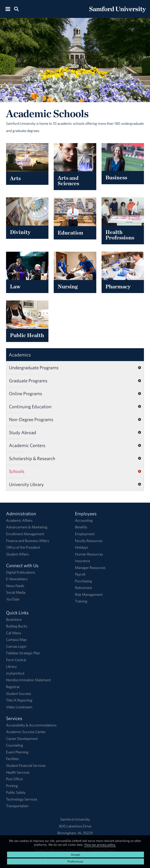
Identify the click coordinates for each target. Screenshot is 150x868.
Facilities (12, 759)
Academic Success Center (26, 732)
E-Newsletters (17, 579)
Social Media (16, 592)
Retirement (83, 588)
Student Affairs (17, 554)
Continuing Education (30, 407)
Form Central (16, 660)
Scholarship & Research (32, 458)
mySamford (15, 673)
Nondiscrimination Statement (28, 680)
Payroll (80, 574)
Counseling (15, 745)
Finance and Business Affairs (28, 541)
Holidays (82, 547)
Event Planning (17, 752)
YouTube (13, 599)
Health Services (18, 772)
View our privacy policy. (100, 845)
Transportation (17, 806)
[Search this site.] (16, 9)
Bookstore (14, 619)
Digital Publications (21, 572)
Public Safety (16, 792)
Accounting (84, 520)
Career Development (22, 739)
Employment (85, 534)
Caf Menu (14, 633)
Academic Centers (27, 445)
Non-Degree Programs (31, 419)
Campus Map (16, 639)
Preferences (75, 861)
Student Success (19, 694)
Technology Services (22, 799)
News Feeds (15, 586)
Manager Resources (90, 568)
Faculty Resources (89, 541)
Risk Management (89, 594)
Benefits (81, 527)
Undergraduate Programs (34, 368)
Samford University (75, 819)
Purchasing (83, 581)
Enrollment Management (25, 534)
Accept (75, 855)
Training (81, 601)
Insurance (83, 561)
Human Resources (89, 554)
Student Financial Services (26, 765)
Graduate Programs (28, 381)
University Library (26, 484)
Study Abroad (23, 432)
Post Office (14, 779)
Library (11, 666)
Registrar (13, 687)
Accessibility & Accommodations (31, 725)
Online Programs (26, 393)
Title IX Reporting (19, 700)
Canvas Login (16, 646)
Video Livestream (19, 707)
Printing (12, 786)
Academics (20, 355)
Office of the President (23, 547)
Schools (17, 471)
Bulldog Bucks (17, 626)
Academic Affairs (19, 520)
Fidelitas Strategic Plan (23, 653)
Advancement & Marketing (27, 527)
